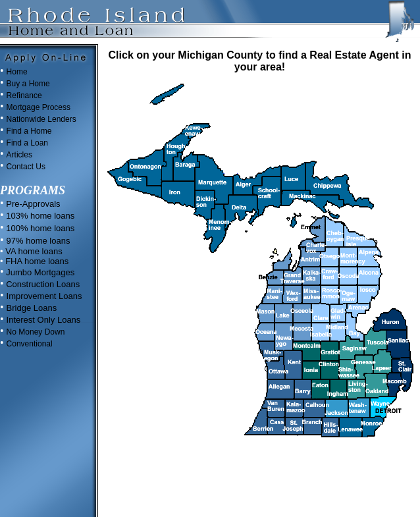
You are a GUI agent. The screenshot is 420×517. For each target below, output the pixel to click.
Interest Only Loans (44, 320)
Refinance (24, 95)
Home (17, 72)
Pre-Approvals (32, 204)
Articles (19, 155)
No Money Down (36, 332)
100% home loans (39, 228)
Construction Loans (42, 284)
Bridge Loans (32, 308)
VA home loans (33, 251)
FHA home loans (36, 261)
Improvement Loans (44, 296)
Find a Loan (27, 143)
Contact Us (26, 167)
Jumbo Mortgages (39, 272)
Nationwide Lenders (41, 119)
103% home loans (39, 216)
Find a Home (29, 131)
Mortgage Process (39, 107)
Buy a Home (28, 84)
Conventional (30, 344)
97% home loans (39, 241)
